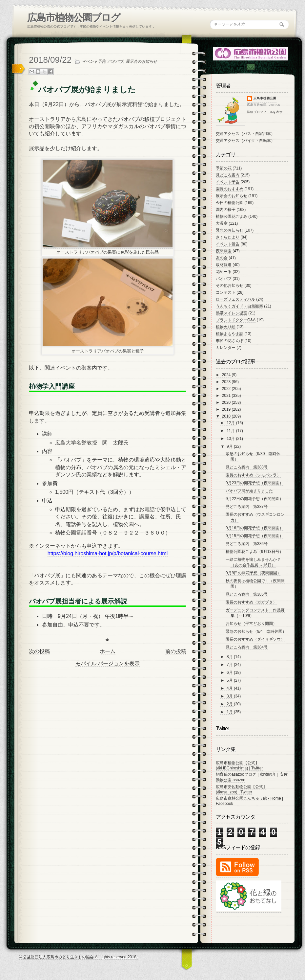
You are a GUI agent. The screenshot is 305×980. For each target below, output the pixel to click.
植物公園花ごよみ (232, 217)
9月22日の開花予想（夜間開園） (254, 499)
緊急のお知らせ (230, 230)
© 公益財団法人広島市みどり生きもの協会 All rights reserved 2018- (78, 957)
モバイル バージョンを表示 (108, 663)
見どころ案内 (228, 175)
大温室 (222, 223)
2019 (227, 409)
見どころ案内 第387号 (247, 507)
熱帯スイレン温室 (232, 313)
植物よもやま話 (230, 334)
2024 (227, 375)
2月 (230, 704)
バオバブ (115, 61)
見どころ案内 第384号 (247, 647)
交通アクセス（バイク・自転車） (245, 141)
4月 (230, 688)
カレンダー (226, 348)
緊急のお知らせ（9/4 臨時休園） (256, 631)
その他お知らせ (230, 285)
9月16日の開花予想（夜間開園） (254, 528)
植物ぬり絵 (226, 327)
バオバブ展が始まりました (249, 491)
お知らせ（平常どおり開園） (251, 624)
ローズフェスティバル (235, 299)
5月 (230, 680)
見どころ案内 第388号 (247, 467)
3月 (230, 696)
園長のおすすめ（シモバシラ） (253, 475)
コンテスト (226, 292)
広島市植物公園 (265, 98)
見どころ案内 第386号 (247, 544)
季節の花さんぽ (230, 341)
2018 (227, 416)
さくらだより (228, 237)
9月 (230, 446)
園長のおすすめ (230, 189)
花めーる (224, 272)
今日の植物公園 (230, 203)
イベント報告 (228, 244)
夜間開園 (224, 251)
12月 (231, 423)
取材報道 (224, 265)
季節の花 (224, 168)
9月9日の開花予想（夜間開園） (253, 573)
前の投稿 (176, 651)
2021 (227, 396)
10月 (231, 439)
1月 (230, 712)
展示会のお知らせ (141, 61)
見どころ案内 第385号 (247, 594)
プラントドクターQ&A (236, 320)
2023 (227, 382)
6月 (230, 672)
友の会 (222, 258)
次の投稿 (39, 651)
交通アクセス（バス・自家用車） (245, 134)
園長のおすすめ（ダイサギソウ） (255, 639)
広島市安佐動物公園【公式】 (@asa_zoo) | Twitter (241, 789)
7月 (230, 665)
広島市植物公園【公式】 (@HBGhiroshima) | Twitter (239, 765)
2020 (227, 402)
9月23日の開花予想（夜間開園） (254, 483)
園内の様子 (226, 210)
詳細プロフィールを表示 (265, 112)
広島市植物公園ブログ (74, 18)
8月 (230, 657)
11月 (231, 431)
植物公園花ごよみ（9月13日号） (254, 552)
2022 (227, 389)
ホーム (108, 651)
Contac (250, 67)
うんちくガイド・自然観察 (239, 306)
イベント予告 (94, 61)
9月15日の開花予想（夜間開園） (254, 536)
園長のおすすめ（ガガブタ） (251, 602)
